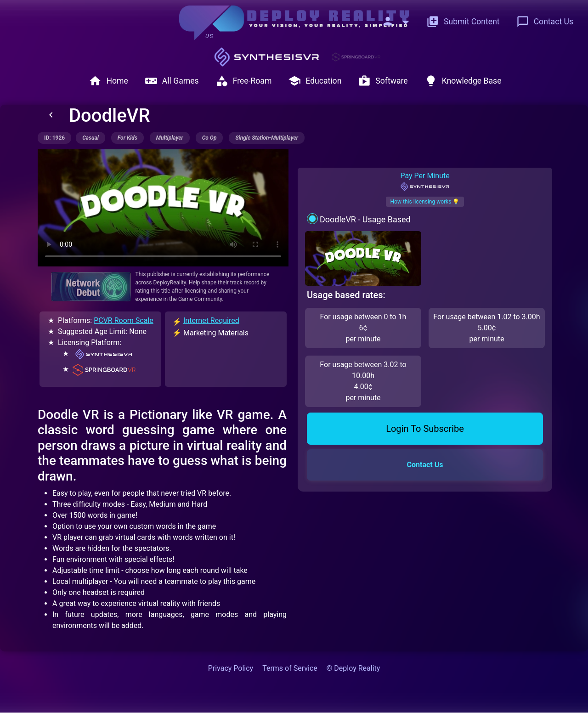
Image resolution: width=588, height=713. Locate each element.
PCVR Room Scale (124, 320)
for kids (127, 138)
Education (315, 81)
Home (108, 81)
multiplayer (170, 138)
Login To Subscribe (425, 429)
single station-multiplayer (267, 138)
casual (90, 138)
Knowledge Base (463, 81)
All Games (172, 81)
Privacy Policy (231, 668)
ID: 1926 (54, 138)
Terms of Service (290, 668)
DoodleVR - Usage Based (365, 219)
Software (383, 81)
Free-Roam (244, 81)
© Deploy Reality (353, 668)
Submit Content (463, 22)
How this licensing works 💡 (425, 202)
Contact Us (545, 22)
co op (209, 138)
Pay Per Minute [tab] (425, 181)
